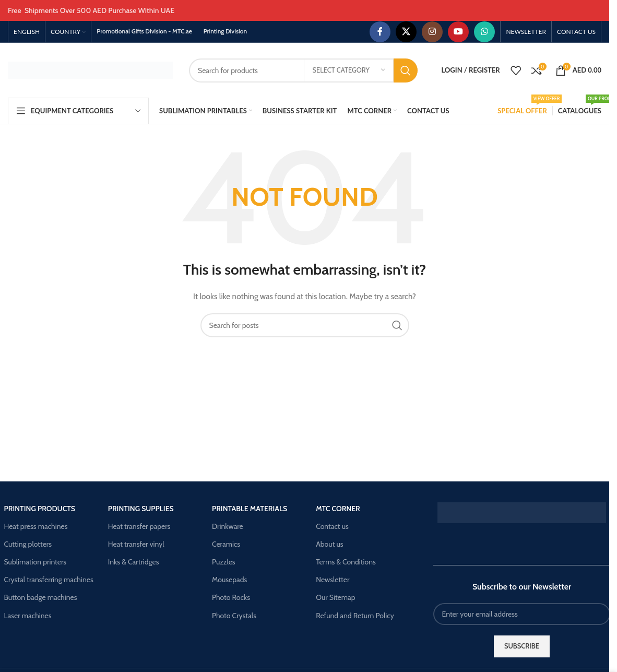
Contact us (332, 526)
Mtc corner (338, 509)
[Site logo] (91, 69)
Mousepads (229, 580)
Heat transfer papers (139, 526)
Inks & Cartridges (134, 562)
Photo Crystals (234, 616)
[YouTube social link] (458, 32)
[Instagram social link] (432, 32)
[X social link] (406, 32)
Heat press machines (36, 526)
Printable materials (250, 509)
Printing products (40, 509)
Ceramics (226, 544)
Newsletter (333, 580)
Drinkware (228, 526)
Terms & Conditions (346, 562)
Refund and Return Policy (355, 616)
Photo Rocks (231, 597)
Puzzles (224, 562)
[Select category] (349, 70)
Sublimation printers (35, 562)
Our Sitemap (335, 597)
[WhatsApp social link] (484, 32)
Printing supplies (141, 509)
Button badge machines (41, 597)
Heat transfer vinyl (136, 544)
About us (329, 544)
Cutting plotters (28, 544)
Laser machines (28, 616)
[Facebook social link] (380, 32)
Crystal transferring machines (49, 580)
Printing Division (226, 31)
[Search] (303, 70)
